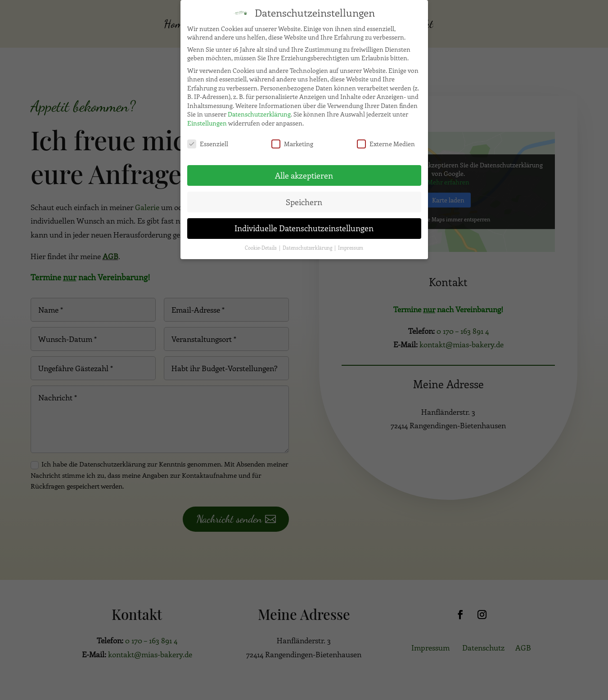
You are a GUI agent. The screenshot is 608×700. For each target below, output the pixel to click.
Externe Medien (386, 140)
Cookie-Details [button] (261, 245)
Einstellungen (207, 119)
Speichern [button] (304, 198)
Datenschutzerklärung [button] (308, 245)
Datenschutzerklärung (259, 111)
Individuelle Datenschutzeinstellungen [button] (304, 225)
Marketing (292, 140)
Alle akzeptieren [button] (304, 172)
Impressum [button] (351, 245)
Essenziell (208, 140)
